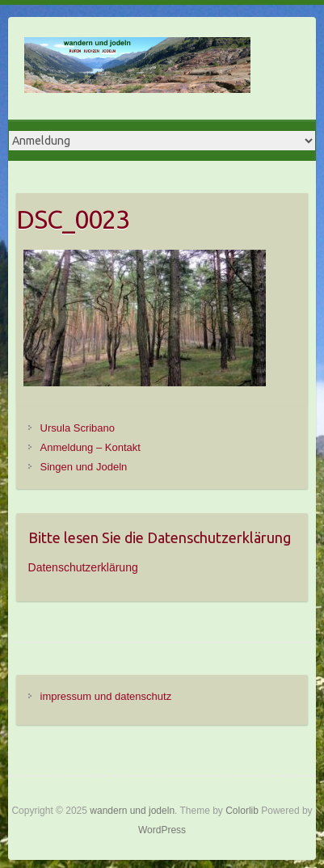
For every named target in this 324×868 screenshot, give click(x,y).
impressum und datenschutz (106, 696)
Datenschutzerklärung (83, 567)
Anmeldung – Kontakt (90, 447)
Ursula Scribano (78, 428)
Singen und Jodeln (84, 467)
